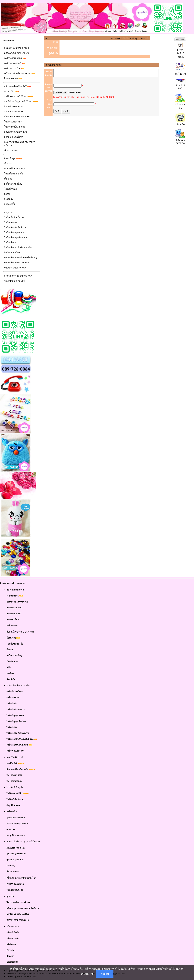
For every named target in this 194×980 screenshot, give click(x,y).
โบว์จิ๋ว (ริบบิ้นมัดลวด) (15, 127)
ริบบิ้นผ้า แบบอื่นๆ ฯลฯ (15, 268)
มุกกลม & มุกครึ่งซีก (14, 137)
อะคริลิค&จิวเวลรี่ (15, 757)
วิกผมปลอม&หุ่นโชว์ (15, 890)
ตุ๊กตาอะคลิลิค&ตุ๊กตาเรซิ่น (17, 117)
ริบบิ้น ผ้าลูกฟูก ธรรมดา (16, 232)
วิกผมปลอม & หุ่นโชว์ (14, 281)
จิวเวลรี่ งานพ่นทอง (13, 112)
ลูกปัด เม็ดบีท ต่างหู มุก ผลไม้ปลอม (23, 842)
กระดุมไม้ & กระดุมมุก (15, 169)
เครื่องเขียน (12, 811)
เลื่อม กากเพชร (11, 150)
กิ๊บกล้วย (8, 179)
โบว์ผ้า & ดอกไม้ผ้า (13, 122)
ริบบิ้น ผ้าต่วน (11, 242)
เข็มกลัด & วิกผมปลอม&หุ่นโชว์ (21, 878)
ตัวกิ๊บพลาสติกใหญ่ (13, 184)
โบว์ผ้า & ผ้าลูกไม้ (15, 787)
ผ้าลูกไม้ (8, 212)
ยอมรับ (105, 974)
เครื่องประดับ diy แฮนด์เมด (19, 73)
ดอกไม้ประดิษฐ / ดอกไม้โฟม (21, 101)
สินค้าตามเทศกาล (15, 590)
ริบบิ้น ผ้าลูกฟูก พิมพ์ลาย (16, 237)
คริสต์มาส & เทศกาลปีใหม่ (17, 53)
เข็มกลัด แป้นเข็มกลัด (15, 884)
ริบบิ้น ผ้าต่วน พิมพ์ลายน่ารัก (18, 247)
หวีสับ (7, 194)
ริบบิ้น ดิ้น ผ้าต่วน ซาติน (18, 685)
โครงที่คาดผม (11, 189)
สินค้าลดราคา (13, 78)
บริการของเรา (13, 926)
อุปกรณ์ (10, 896)
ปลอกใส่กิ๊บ (9, 204)
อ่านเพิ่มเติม (87, 974)
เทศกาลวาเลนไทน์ (15, 58)
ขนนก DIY (11, 91)
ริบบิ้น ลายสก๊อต (12, 253)
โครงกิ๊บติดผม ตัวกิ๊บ (14, 174)
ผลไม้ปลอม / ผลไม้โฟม (18, 96)
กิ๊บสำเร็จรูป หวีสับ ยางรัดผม (20, 632)
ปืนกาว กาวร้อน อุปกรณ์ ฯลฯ (18, 276)
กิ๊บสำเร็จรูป (13, 158)
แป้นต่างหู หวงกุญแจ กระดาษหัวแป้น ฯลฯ (20, 144)
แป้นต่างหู (11, 866)
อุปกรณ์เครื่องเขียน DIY (18, 86)
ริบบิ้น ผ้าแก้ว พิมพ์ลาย (15, 227)
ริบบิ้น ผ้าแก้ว (11, 222)
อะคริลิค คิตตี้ (15, 763)
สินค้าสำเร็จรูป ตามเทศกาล (18, 920)
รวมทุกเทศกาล (15, 596)
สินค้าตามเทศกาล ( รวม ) (16, 48)
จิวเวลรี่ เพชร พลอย (14, 107)
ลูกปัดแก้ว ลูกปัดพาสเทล (16, 132)
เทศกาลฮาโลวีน (14, 68)
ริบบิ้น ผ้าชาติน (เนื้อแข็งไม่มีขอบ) (20, 258)
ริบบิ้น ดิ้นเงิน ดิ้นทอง (14, 217)
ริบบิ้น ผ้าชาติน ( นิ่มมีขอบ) (17, 263)
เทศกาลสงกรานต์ (15, 63)
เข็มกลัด (8, 164)
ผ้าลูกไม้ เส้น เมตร (14, 805)
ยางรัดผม (9, 199)
